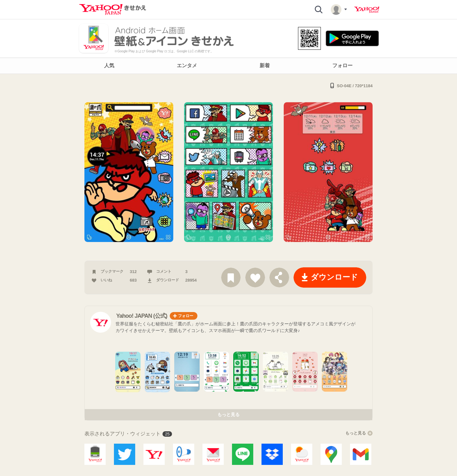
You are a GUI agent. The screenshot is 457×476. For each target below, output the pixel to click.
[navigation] (228, 66)
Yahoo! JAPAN (367, 10)
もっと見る (228, 414)
